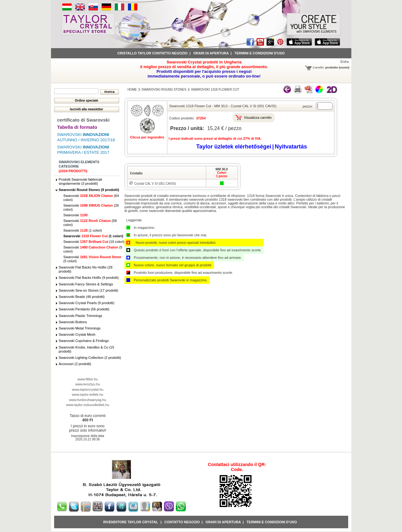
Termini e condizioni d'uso (260, 53)
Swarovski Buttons (73, 322)
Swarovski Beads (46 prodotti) (82, 297)
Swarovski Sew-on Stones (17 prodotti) (89, 290)
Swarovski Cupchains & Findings (84, 341)
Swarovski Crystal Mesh (77, 334)
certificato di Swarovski (84, 120)
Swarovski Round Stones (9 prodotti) (89, 190)
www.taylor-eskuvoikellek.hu (88, 405)
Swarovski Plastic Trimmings (81, 316)
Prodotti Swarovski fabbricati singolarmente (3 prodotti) (81, 181)
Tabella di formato (77, 127)
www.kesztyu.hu (88, 384)
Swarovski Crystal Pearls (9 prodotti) (87, 303)
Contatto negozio (182, 522)
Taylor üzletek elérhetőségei (234, 147)
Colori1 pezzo (221, 174)
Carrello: (319, 67)
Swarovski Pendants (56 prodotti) (84, 309)
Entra (344, 62)
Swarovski (76, 215)
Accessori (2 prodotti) (75, 364)
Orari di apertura (211, 53)
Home (132, 90)
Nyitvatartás (291, 147)
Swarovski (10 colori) (94, 242)
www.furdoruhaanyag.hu (88, 400)
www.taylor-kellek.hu (88, 394)
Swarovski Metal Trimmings (80, 328)
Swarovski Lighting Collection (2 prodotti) (90, 358)
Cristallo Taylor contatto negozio (153, 53)
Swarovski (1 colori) (83, 230)
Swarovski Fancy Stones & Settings (86, 284)
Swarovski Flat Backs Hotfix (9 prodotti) (89, 278)
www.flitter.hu (88, 379)
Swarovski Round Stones (164, 90)
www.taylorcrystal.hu (88, 389)
